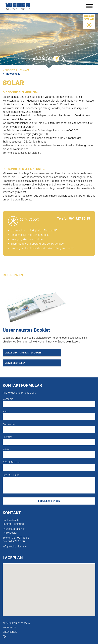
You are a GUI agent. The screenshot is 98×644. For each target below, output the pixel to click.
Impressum (9, 627)
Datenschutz (10, 632)
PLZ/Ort (7, 437)
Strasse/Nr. (9, 424)
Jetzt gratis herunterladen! (23, 353)
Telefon (7, 450)
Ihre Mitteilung (11, 475)
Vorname (8, 399)
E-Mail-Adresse (11, 462)
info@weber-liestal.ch (15, 547)
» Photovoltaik (11, 74)
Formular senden (49, 501)
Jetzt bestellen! (16, 363)
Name (6, 412)
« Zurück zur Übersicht (16, 70)
